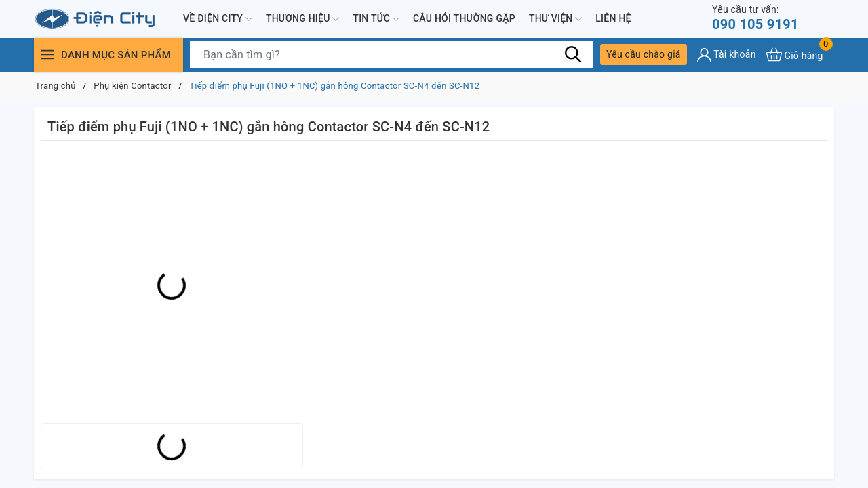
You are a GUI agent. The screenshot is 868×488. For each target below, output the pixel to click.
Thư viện (555, 19)
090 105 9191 (755, 18)
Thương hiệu (302, 19)
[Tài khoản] (727, 55)
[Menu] (47, 55)
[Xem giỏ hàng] (795, 55)
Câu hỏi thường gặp (464, 18)
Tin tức (376, 19)
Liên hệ (613, 18)
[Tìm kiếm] (573, 54)
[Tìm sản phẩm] (392, 55)
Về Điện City (218, 19)
